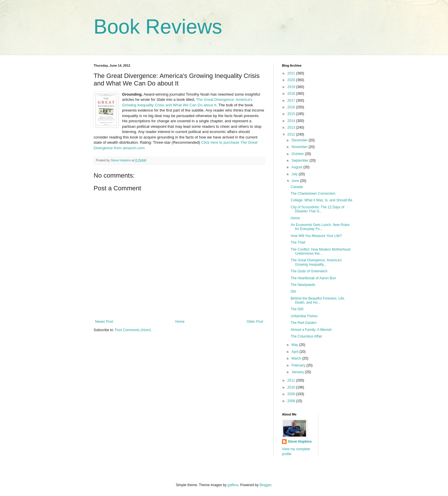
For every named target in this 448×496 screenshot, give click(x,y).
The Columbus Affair (306, 336)
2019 (292, 87)
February (299, 365)
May (295, 345)
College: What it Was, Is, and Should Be (322, 200)
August (297, 167)
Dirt (293, 291)
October (298, 154)
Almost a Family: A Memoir (311, 330)
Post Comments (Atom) (133, 330)
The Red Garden (304, 323)
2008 (292, 401)
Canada (297, 187)
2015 (292, 114)
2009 (292, 394)
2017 (292, 101)
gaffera (233, 485)
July (295, 174)
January (298, 372)
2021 (292, 73)
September (301, 161)
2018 (292, 94)
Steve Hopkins (300, 442)
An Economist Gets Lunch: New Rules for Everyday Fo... (320, 227)
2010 (292, 387)
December (300, 140)
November (300, 147)
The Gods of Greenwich (309, 271)
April (295, 352)
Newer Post (104, 322)
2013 (292, 127)
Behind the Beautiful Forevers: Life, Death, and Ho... (318, 300)
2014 (292, 121)
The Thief (298, 242)
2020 (292, 80)
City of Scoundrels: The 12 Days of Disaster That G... (317, 209)
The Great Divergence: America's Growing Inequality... (316, 262)
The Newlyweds (303, 285)
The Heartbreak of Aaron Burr (313, 278)
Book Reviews (158, 27)
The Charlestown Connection (313, 194)
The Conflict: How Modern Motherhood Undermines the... (320, 251)
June (296, 181)
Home (180, 322)
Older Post (255, 322)
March (297, 358)
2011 (292, 380)
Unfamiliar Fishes (304, 316)
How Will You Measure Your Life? (316, 236)
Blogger (266, 485)
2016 (292, 107)
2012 (292, 134)
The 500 (297, 309)
